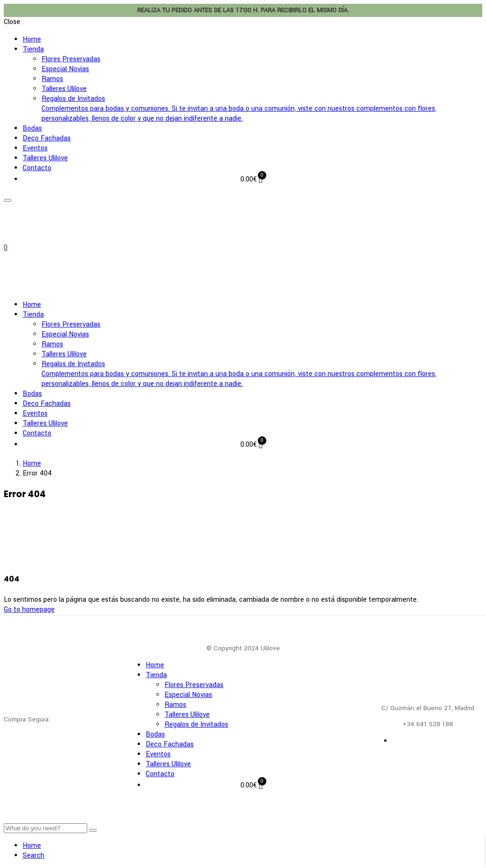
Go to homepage (29, 610)
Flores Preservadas (71, 59)
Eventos (35, 148)
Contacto (37, 168)
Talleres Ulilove (64, 89)
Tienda (33, 49)
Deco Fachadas (47, 138)
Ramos (52, 79)
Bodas (32, 128)
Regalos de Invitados (262, 109)
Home (32, 39)
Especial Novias (65, 69)
